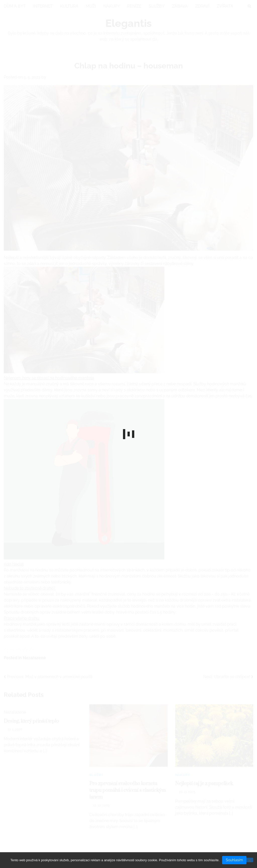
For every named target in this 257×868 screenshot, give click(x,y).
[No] (249, 860)
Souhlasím (234, 860)
